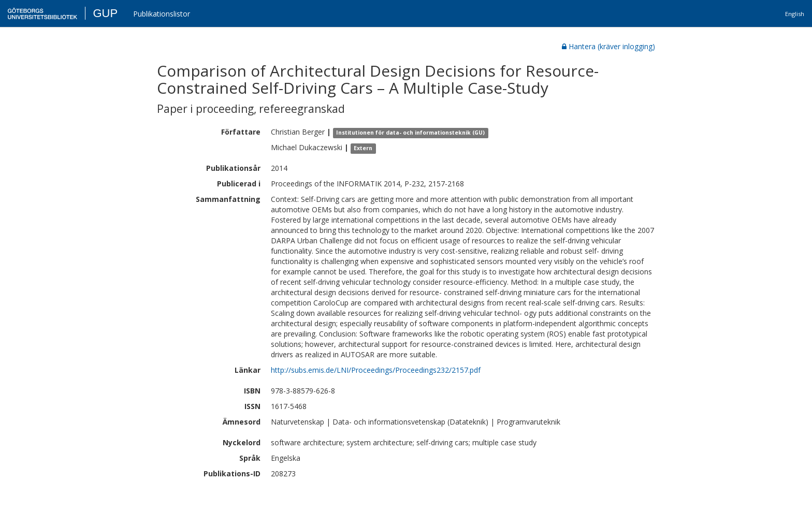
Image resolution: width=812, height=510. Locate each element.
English (795, 14)
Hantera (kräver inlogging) (608, 46)
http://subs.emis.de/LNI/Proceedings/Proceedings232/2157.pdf (376, 370)
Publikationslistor (162, 14)
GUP (105, 13)
